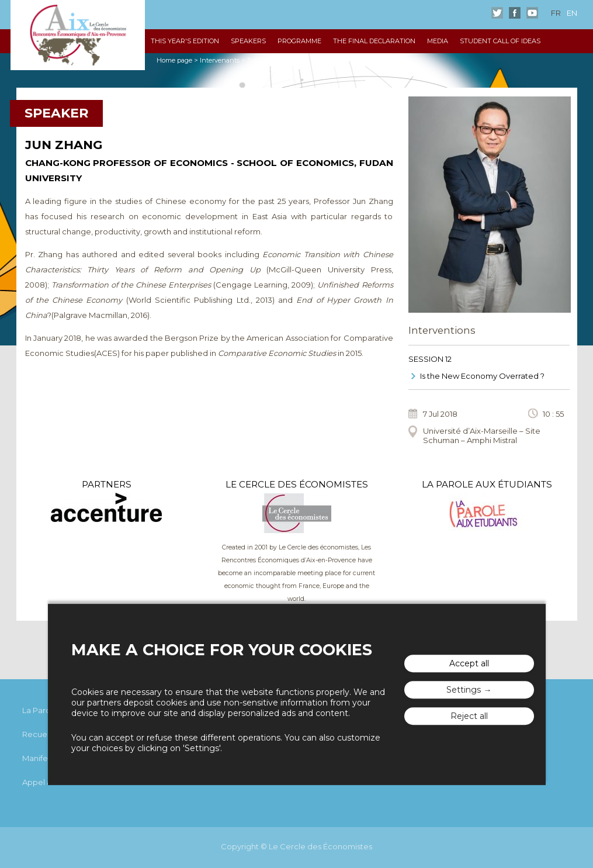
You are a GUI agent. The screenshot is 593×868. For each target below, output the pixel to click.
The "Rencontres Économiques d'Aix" (78, 35)
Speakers (248, 41)
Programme (299, 41)
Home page (174, 60)
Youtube (532, 13)
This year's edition (185, 41)
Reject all (469, 717)
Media (438, 41)
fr (556, 13)
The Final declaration (374, 41)
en (572, 13)
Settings (464, 690)
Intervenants (220, 60)
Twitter (497, 13)
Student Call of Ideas (500, 41)
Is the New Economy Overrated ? (482, 376)
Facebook (515, 13)
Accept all (469, 664)
